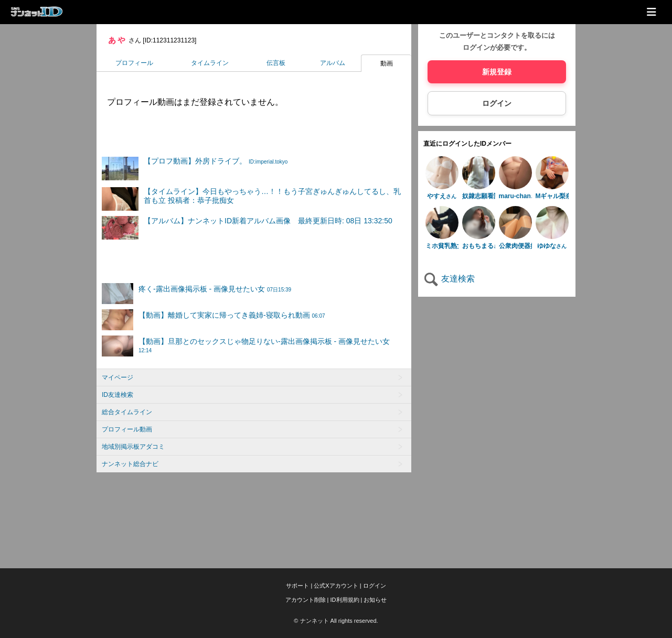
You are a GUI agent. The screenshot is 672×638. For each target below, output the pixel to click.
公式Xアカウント (336, 586)
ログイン (497, 103)
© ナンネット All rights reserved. (336, 621)
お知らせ (375, 600)
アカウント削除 (306, 600)
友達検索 (449, 279)
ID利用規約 (345, 600)
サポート (297, 586)
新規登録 (497, 72)
